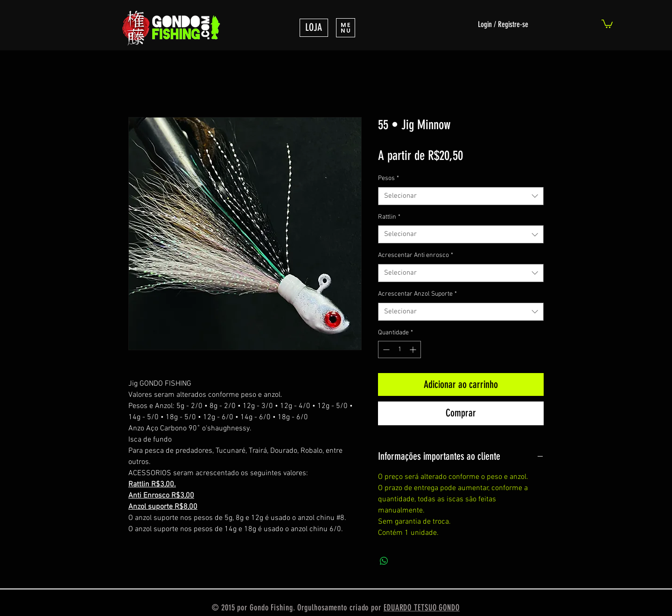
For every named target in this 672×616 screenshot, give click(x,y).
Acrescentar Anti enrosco (416, 255)
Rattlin (389, 217)
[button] (346, 28)
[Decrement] (385, 350)
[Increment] (414, 350)
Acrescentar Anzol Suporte (417, 294)
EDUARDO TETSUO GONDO (422, 608)
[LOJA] (314, 28)
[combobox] (461, 196)
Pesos (388, 178)
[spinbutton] (399, 350)
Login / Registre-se (503, 24)
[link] (607, 23)
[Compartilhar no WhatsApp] (384, 561)
